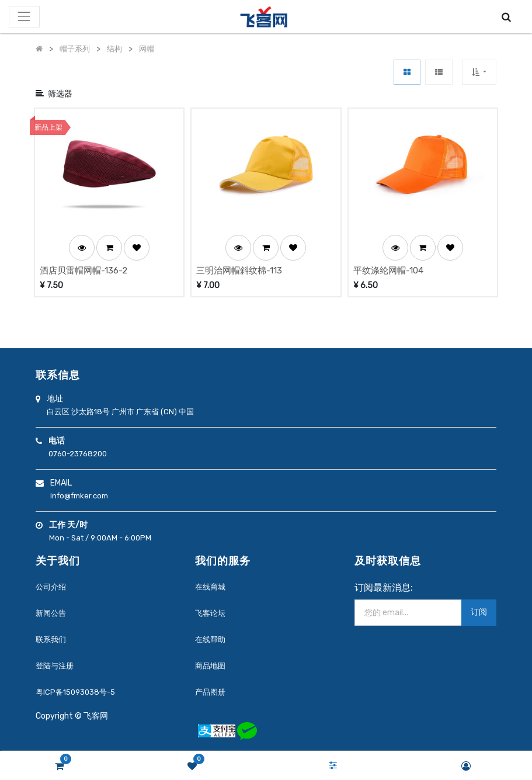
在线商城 (210, 587)
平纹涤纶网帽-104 (388, 271)
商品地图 (210, 666)
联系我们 (51, 639)
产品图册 (210, 692)
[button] (479, 72)
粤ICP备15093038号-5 (75, 692)
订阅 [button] (479, 612)
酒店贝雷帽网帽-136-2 (84, 271)
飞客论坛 (210, 613)
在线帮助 (210, 639)
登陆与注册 (55, 666)
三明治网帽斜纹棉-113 (239, 271)
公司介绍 (51, 587)
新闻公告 (51, 613)
